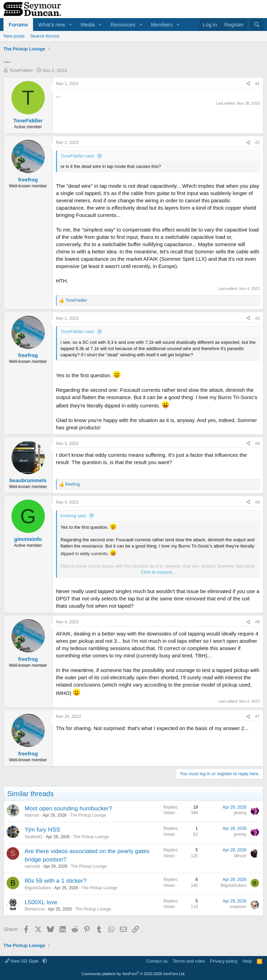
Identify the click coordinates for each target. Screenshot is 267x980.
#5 (257, 502)
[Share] (248, 84)
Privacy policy (224, 961)
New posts (14, 36)
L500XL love (41, 902)
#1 (257, 84)
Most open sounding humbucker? (68, 808)
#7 (257, 716)
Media (88, 25)
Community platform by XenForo (133, 974)
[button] (71, 25)
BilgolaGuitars (38, 888)
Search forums (45, 36)
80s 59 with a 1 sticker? (56, 881)
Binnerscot (35, 909)
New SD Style (22, 961)
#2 (257, 143)
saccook (32, 866)
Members (162, 25)
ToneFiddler (21, 70)
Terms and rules (189, 961)
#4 (257, 444)
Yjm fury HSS (42, 830)
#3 (257, 318)
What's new (52, 25)
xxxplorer (238, 907)
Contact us (157, 961)
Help (247, 961)
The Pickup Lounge (88, 815)
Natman (32, 815)
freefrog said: (74, 516)
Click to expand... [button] (158, 572)
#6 (257, 622)
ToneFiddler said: (78, 156)
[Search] (257, 25)
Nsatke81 (34, 837)
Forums (18, 25)
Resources (123, 25)
